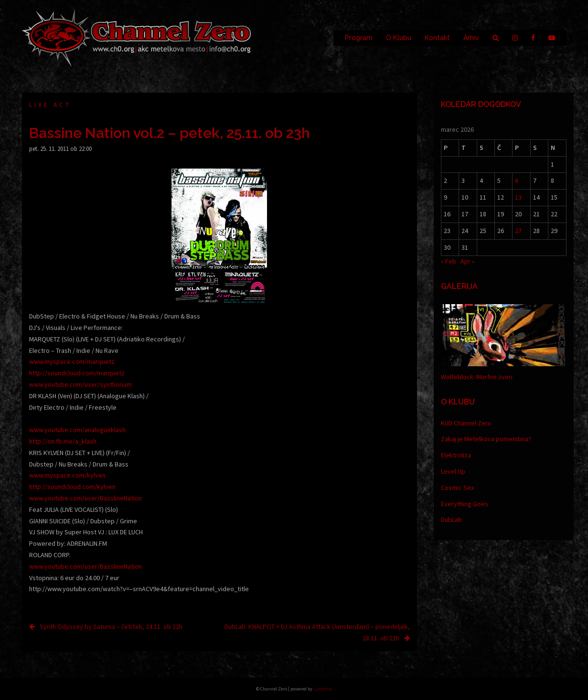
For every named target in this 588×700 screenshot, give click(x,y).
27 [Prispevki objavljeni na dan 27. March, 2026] (518, 231)
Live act (50, 105)
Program (359, 38)
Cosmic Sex (457, 488)
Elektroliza (456, 455)
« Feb (449, 261)
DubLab (451, 520)
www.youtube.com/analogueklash (77, 430)
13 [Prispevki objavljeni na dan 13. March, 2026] (518, 197)
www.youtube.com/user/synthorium (80, 384)
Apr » (468, 261)
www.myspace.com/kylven (67, 475)
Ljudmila (323, 689)
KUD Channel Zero (466, 423)
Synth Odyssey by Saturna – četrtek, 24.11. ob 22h (111, 626)
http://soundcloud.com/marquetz (77, 373)
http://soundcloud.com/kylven (72, 487)
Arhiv (471, 38)
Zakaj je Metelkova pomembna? (486, 439)
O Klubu (399, 38)
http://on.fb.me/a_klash (63, 441)
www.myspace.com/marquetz (72, 361)
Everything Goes (465, 504)
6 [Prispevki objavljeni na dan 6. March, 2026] (517, 180)
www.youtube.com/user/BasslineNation (86, 498)
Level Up (453, 471)
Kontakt (437, 38)
